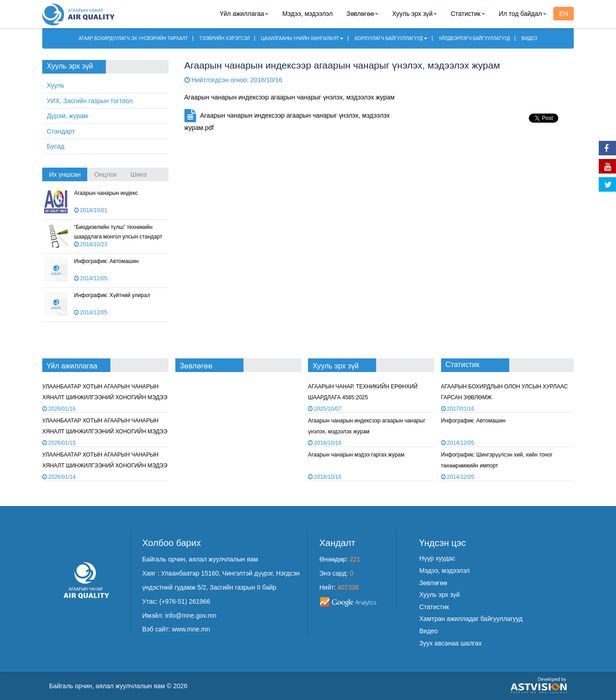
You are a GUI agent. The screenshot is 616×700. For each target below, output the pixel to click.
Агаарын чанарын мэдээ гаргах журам (356, 455)
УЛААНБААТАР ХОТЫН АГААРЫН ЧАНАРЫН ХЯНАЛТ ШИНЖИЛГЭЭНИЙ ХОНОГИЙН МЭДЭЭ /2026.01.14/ (105, 431)
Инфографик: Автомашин (106, 261)
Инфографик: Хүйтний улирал (112, 295)
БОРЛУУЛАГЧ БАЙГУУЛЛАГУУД (391, 38)
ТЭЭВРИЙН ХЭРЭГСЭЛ (225, 38)
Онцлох (105, 174)
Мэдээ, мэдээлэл (307, 14)
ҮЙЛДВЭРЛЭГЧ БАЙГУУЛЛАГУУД (474, 38)
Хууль (55, 85)
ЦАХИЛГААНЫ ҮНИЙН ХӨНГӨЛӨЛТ (303, 38)
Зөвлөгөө (362, 14)
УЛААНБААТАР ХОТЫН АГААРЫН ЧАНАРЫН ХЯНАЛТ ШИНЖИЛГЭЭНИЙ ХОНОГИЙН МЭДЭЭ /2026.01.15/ (105, 397)
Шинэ (139, 174)
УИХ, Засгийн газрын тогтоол (90, 101)
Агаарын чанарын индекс (106, 193)
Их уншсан (65, 174)
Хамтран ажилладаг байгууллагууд (471, 619)
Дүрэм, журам (67, 116)
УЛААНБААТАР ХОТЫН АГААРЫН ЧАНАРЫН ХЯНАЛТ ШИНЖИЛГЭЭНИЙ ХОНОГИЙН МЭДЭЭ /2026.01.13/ (105, 465)
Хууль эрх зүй (415, 14)
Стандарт (61, 131)
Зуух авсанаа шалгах (450, 643)
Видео (429, 631)
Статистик (468, 14)
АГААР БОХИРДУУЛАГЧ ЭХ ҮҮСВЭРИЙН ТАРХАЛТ (133, 38)
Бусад (56, 146)
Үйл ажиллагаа (244, 14)
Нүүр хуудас (437, 558)
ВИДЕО (529, 38)
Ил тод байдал (523, 14)
